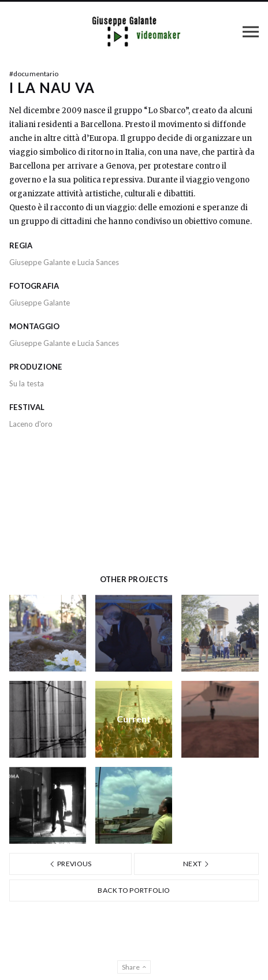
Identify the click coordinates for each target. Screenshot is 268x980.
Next (196, 864)
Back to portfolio (134, 890)
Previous (70, 864)
